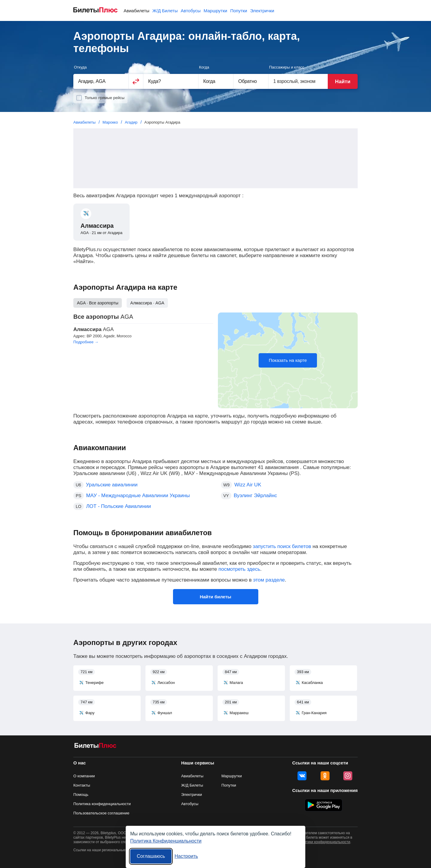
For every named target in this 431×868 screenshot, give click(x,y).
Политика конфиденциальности (102, 804)
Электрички (262, 11)
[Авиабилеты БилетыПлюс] (95, 747)
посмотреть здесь (239, 569)
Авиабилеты (136, 11)
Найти (343, 82)
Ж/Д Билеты (165, 11)
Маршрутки (215, 11)
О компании (84, 776)
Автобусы (191, 11)
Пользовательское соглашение (101, 813)
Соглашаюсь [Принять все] (151, 856)
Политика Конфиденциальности (166, 841)
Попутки (239, 11)
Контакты (82, 785)
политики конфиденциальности (324, 842)
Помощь (81, 795)
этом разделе (269, 580)
